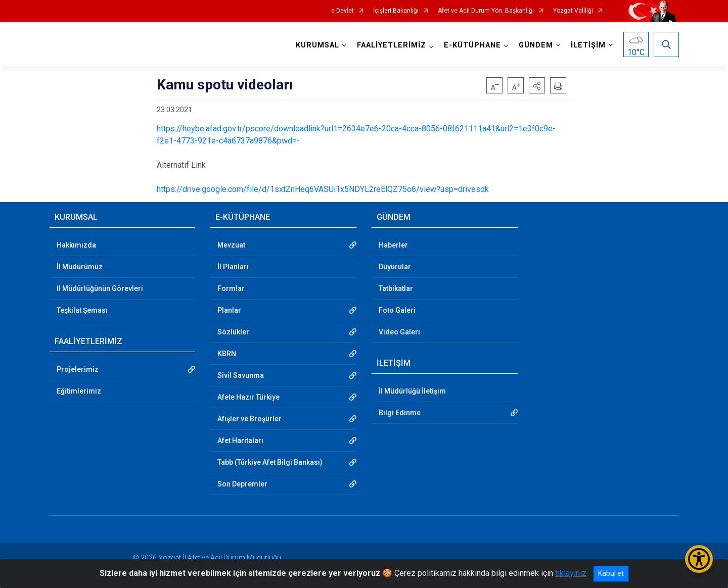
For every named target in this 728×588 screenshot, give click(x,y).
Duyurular (395, 267)
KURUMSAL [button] (317, 45)
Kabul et (611, 573)
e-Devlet (343, 11)
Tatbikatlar (396, 288)
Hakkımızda (76, 245)
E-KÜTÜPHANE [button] (472, 45)
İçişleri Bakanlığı (396, 11)
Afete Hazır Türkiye (248, 397)
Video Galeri (399, 332)
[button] (537, 85)
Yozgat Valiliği (573, 11)
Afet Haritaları (240, 440)
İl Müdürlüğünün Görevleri (100, 288)
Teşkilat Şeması (82, 310)
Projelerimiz (78, 369)
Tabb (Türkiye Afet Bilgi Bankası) (270, 462)
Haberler (393, 245)
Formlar (231, 288)
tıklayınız (571, 573)
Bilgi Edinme (400, 413)
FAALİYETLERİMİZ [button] (392, 45)
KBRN (227, 354)
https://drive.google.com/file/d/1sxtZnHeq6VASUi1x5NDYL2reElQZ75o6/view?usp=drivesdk (323, 189)
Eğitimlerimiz (79, 391)
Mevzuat (231, 245)
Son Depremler (242, 484)
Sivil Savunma (241, 375)
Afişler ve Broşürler (249, 419)
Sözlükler (233, 332)
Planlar (229, 310)
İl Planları (233, 267)
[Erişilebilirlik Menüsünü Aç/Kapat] (699, 559)
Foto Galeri (397, 310)
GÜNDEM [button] (536, 45)
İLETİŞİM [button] (588, 45)
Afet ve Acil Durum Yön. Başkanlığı (486, 11)
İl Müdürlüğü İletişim (412, 391)
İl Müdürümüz (80, 267)
